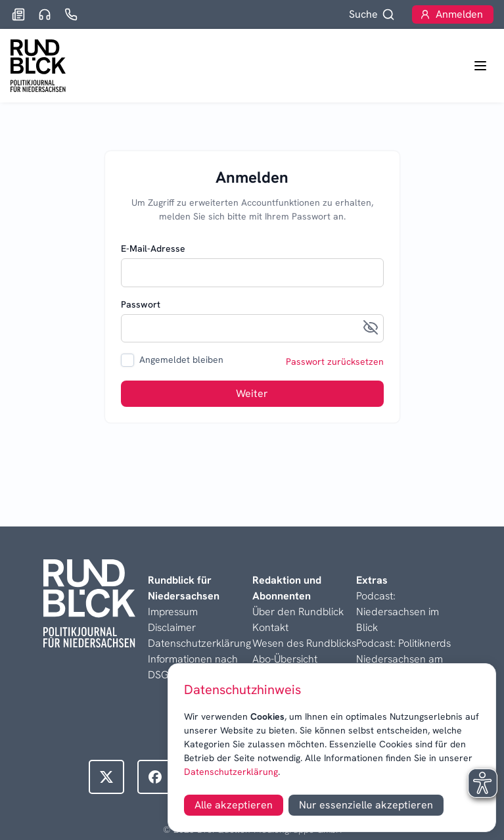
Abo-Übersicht (285, 659)
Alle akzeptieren (234, 805)
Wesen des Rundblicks (304, 643)
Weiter (252, 393)
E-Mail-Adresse (153, 248)
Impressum (173, 612)
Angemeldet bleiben (181, 360)
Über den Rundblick (298, 612)
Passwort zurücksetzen (335, 362)
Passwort (141, 304)
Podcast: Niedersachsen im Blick (398, 612)
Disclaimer (172, 627)
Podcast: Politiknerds (403, 643)
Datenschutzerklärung (231, 772)
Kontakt (270, 627)
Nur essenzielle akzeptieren (366, 805)
